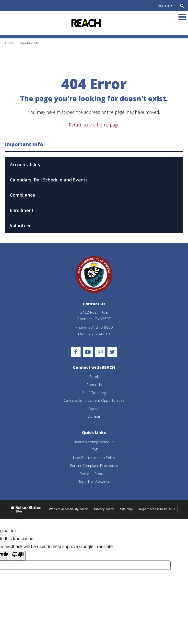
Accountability (25, 165)
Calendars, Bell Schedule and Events (49, 180)
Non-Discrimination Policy (94, 458)
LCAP (94, 450)
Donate (94, 416)
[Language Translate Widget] (164, 5)
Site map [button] (126, 509)
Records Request (94, 474)
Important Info (29, 43)
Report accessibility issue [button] (157, 509)
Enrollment (22, 210)
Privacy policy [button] (104, 509)
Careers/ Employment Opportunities (94, 400)
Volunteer (20, 225)
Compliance (22, 195)
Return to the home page (94, 125)
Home (10, 43)
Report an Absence (94, 481)
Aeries (94, 408)
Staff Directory (94, 392)
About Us (94, 385)
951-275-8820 (101, 327)
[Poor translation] (18, 556)
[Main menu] (182, 17)
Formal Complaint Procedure (94, 465)
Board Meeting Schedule (94, 442)
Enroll (94, 377)
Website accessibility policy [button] (68, 509)
